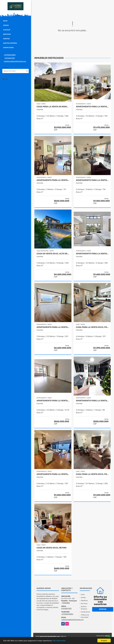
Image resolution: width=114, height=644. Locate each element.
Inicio (5, 21)
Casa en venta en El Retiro (52, 548)
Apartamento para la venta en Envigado (53, 401)
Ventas (6, 25)
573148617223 (10, 58)
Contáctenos (8, 48)
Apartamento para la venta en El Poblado (92, 107)
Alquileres (84, 601)
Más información (59, 641)
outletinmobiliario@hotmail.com (15, 61)
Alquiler (7, 30)
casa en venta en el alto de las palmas (53, 254)
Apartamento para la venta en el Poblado (92, 254)
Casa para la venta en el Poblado (92, 327)
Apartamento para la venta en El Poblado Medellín (53, 474)
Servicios (7, 34)
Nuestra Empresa (10, 43)
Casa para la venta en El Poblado (92, 474)
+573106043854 (10, 55)
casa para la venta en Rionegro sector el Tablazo (53, 107)
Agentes (6, 39)
